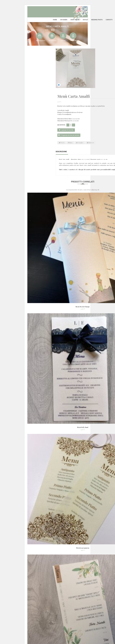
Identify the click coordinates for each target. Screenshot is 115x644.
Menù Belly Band (83, 384)
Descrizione (61, 108)
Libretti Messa (74, 40)
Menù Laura (83, 625)
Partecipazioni (41, 40)
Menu (53, 30)
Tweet (102, 99)
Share (111, 99)
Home (47, 30)
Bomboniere (52, 40)
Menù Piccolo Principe (83, 263)
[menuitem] (55, 20)
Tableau (63, 40)
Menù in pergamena (83, 504)
